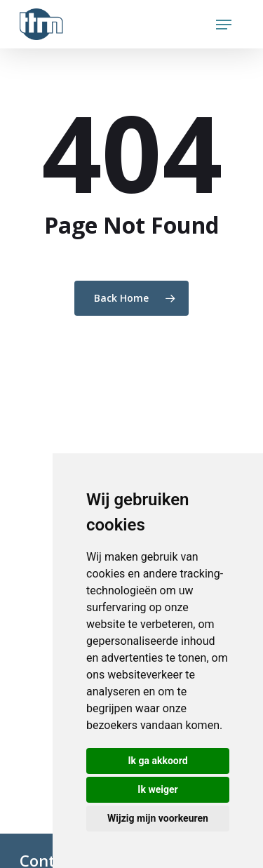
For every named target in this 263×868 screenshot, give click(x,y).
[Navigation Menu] (224, 25)
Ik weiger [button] (157, 789)
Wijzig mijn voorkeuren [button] (158, 818)
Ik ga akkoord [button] (157, 761)
